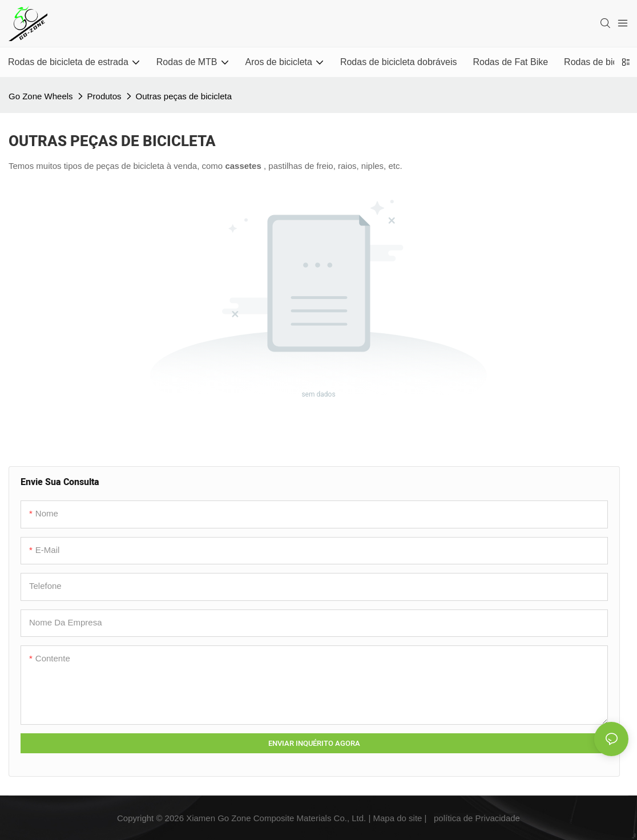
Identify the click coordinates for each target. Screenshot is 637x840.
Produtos (104, 96)
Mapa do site (398, 818)
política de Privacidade (477, 818)
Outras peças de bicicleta (184, 96)
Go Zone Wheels (41, 96)
